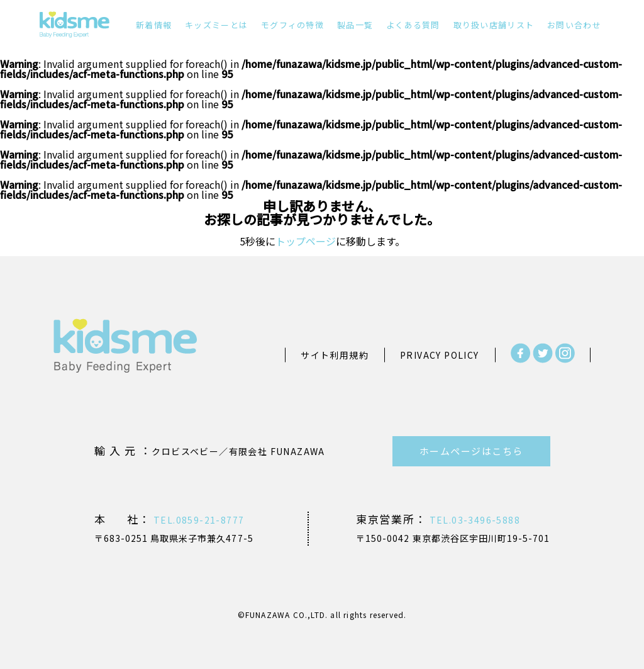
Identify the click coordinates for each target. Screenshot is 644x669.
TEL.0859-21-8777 (198, 520)
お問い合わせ (574, 25)
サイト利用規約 (335, 355)
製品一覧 (355, 25)
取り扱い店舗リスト (494, 25)
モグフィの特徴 (292, 25)
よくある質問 (413, 25)
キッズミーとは (216, 25)
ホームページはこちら (471, 451)
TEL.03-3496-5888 (473, 520)
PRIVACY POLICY (440, 355)
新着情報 (154, 25)
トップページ (306, 241)
